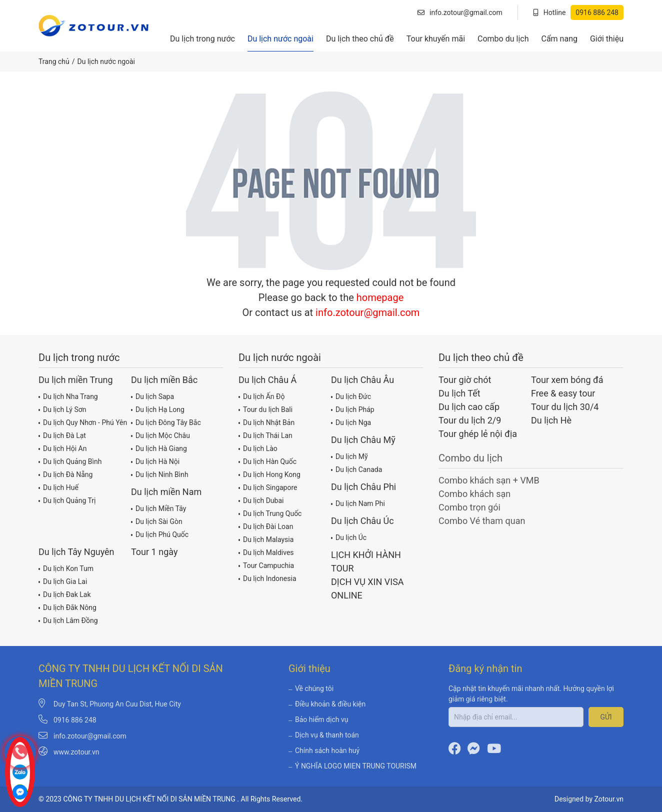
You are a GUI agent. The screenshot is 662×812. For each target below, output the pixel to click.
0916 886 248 (75, 720)
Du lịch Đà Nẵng (65, 474)
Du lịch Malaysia (266, 539)
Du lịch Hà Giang (159, 448)
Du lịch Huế (58, 487)
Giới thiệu (607, 39)
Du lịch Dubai (261, 500)
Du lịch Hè (551, 420)
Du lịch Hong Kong (269, 474)
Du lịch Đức (351, 396)
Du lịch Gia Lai (63, 581)
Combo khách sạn (474, 494)
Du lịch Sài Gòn (157, 521)
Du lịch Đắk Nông (67, 607)
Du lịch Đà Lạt (62, 435)
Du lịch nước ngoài (280, 39)
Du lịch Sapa (152, 396)
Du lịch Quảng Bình (70, 461)
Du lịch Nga (351, 422)
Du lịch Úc (349, 537)
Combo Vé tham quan (482, 521)
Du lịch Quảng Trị (67, 500)
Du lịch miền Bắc (164, 380)
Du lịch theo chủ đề (360, 39)
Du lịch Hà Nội (155, 461)
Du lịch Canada (356, 469)
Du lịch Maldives (266, 552)
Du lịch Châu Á (267, 380)
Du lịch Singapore (268, 487)
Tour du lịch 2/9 (470, 420)
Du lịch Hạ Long (158, 409)
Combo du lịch (503, 39)
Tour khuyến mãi (436, 39)
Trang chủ (54, 61)
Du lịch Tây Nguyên (76, 552)
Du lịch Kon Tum (66, 568)
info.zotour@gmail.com (460, 12)
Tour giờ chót (465, 380)
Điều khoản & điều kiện (327, 704)
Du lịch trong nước (202, 39)
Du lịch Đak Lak (65, 594)
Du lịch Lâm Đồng (68, 620)
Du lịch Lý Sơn (62, 409)
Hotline (578, 12)
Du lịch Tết (459, 393)
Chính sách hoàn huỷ (324, 750)
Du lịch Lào (258, 448)
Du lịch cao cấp (469, 407)
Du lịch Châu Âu (362, 380)
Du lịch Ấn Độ (261, 396)
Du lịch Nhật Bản (266, 422)
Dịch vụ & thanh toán (324, 735)
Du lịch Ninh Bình (160, 474)
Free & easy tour (563, 393)
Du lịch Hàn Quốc (267, 461)
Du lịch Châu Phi (363, 487)
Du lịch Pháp (353, 409)
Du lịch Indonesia (267, 578)
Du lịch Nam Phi (358, 503)
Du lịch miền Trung (76, 380)
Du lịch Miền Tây (158, 508)
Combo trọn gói (469, 507)
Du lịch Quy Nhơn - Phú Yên (83, 422)
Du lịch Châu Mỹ (363, 440)
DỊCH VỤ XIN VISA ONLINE (367, 588)
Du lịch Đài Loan (266, 526)
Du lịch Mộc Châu (160, 435)
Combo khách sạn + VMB (489, 480)
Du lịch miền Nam (166, 492)
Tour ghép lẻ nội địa (478, 434)
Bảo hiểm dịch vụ (318, 719)
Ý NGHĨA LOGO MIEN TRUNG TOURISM (352, 766)
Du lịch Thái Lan (265, 435)
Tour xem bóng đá (567, 380)
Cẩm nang (559, 39)
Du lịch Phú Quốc (160, 534)
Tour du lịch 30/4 (565, 407)
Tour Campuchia (266, 565)
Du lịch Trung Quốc (270, 513)
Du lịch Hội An (62, 448)
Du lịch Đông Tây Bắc (166, 422)
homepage (380, 297)
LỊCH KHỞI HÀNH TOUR (366, 561)
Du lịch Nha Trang (68, 396)
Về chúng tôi (311, 688)
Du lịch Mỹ (349, 456)
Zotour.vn (609, 799)
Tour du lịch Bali (265, 409)
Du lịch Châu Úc (362, 521)
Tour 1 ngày (154, 552)
